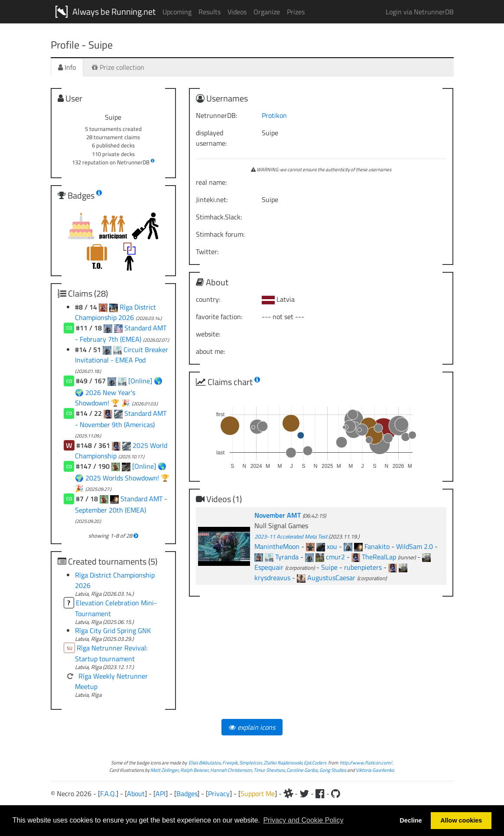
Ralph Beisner (194, 770)
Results (210, 12)
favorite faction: (219, 317)
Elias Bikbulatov (205, 763)
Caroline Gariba (302, 770)
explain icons (252, 727)
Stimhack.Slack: (219, 217)
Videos (237, 12)
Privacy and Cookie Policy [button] (303, 820)
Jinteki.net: (212, 199)
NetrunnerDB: (216, 115)
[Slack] (288, 794)
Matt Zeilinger (164, 770)
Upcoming (177, 12)
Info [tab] (67, 67)
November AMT (278, 515)
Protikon (274, 115)
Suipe (329, 567)
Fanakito (377, 546)
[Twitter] (304, 794)
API (161, 794)
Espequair (269, 567)
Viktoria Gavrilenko (375, 770)
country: (208, 299)
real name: (211, 182)
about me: (210, 351)
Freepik (230, 763)
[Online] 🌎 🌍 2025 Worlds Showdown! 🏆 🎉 (122, 477)
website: (208, 334)
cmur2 (335, 557)
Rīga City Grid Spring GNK (113, 630)
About (136, 794)
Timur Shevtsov (269, 770)
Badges (187, 794)
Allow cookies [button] (461, 820)
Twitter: (207, 251)
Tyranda (287, 557)
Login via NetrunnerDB (420, 12)
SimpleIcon (250, 763)
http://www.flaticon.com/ (366, 763)
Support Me (258, 794)
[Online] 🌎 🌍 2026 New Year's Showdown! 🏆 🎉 (119, 392)
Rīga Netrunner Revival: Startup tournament (111, 653)
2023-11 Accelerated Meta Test (291, 536)
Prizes (296, 12)
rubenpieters (363, 567)
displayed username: (211, 138)
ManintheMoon (277, 546)
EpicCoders (315, 763)
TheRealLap (379, 557)
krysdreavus (272, 578)
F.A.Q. (108, 794)
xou (332, 546)
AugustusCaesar (331, 578)
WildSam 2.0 (415, 546)
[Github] (336, 794)
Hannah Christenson (231, 770)
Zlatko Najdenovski (283, 763)
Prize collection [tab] (118, 67)
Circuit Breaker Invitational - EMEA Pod (122, 355)
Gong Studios (333, 770)
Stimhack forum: (220, 234)
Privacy (219, 794)
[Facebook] (320, 794)
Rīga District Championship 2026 (115, 312)
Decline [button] (411, 820)
